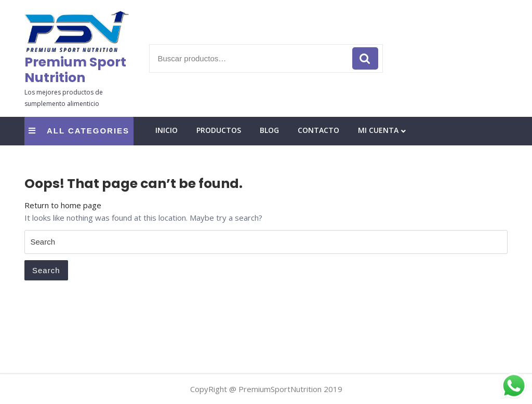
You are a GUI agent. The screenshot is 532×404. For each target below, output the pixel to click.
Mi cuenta (378, 130)
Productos (219, 130)
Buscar (365, 58)
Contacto (318, 130)
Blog (269, 130)
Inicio (167, 130)
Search (46, 270)
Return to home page (63, 205)
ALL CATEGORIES (79, 131)
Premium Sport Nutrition (75, 70)
